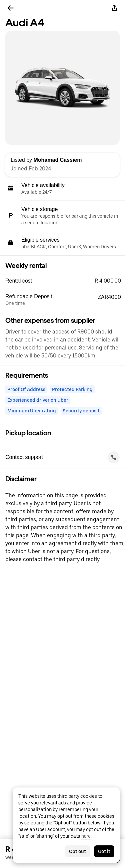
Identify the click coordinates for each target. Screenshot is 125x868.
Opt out (77, 851)
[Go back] (11, 8)
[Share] (114, 8)
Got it (104, 851)
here (86, 836)
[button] (65, 281)
